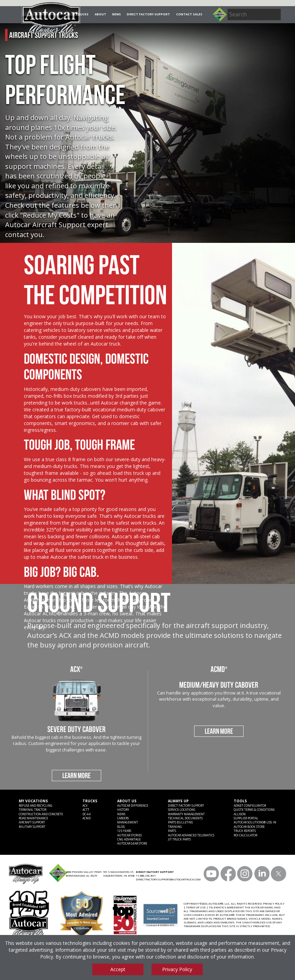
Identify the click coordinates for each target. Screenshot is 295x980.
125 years (124, 831)
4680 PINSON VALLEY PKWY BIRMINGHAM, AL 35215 (84, 874)
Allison (240, 814)
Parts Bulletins (180, 822)
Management (128, 822)
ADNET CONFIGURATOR (250, 806)
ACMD (87, 818)
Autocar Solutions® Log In (255, 822)
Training (175, 827)
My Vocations (33, 801)
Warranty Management (186, 814)
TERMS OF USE (196, 907)
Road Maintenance (33, 818)
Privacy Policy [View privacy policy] (177, 969)
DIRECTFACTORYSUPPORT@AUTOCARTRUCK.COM (168, 879)
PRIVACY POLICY (274, 904)
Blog (121, 827)
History (123, 810)
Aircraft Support (32, 822)
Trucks (82, 14)
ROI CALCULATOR (245, 835)
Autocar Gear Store (132, 844)
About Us (127, 801)
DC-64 (87, 814)
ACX (85, 806)
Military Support (32, 827)
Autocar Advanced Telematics (191, 835)
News (117, 14)
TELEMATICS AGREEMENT (226, 907)
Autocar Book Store (249, 827)
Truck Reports (245, 831)
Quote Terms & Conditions (254, 810)
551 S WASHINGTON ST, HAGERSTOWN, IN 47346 (119, 874)
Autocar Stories (129, 835)
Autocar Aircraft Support (45, 225)
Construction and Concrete (41, 814)
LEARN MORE (76, 775)
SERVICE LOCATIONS (182, 810)
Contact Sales (189, 14)
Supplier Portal (246, 818)
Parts (172, 831)
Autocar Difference (133, 806)
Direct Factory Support (148, 14)
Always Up (178, 801)
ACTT (86, 810)
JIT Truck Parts (179, 839)
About (100, 14)
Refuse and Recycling (36, 806)
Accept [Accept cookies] (118, 969)
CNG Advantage (129, 839)
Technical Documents (185, 818)
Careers (123, 818)
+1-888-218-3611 (146, 876)
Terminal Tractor (33, 810)
